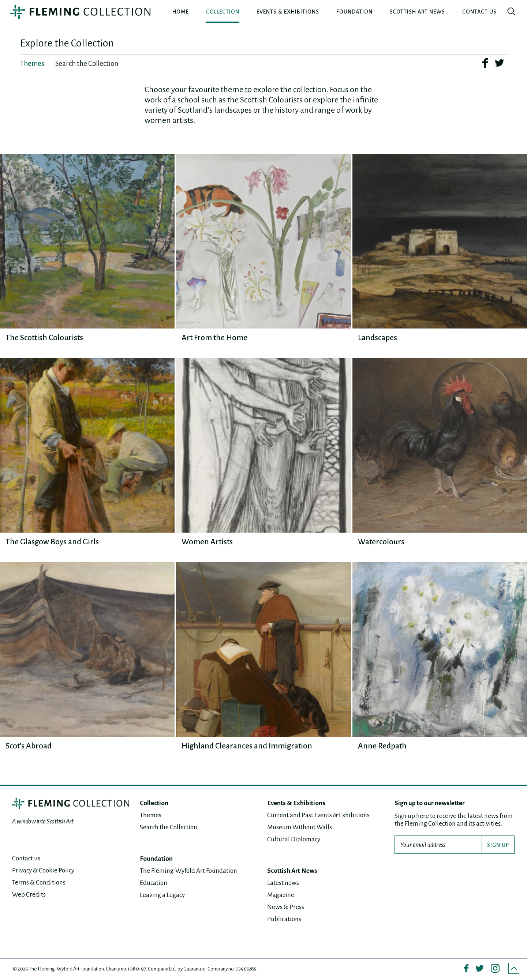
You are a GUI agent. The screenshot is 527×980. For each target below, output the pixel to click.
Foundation (354, 12)
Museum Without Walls (300, 827)
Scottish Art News (418, 12)
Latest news (283, 883)
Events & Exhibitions (288, 12)
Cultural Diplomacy (294, 839)
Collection (223, 12)
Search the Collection (169, 827)
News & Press (286, 907)
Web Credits (29, 895)
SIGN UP (498, 845)
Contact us (479, 12)
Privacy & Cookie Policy (43, 870)
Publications (284, 919)
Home (181, 12)
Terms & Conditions (39, 883)
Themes (151, 815)
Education (154, 883)
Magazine (281, 895)
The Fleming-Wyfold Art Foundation (188, 871)
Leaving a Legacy (162, 895)
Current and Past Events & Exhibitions (318, 815)
